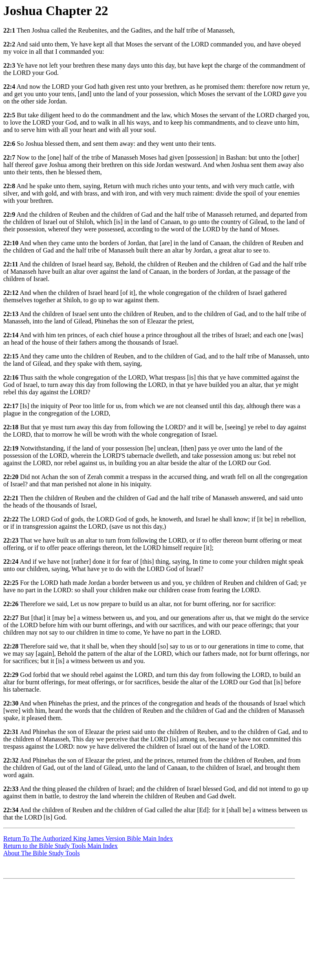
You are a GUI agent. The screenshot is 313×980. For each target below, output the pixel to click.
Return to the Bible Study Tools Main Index (61, 846)
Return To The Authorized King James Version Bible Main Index (88, 838)
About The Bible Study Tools (42, 853)
